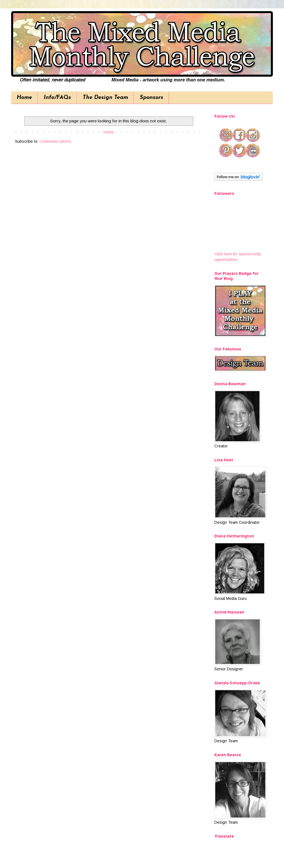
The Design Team (105, 98)
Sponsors (151, 98)
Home (24, 98)
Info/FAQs (57, 98)
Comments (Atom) (55, 141)
